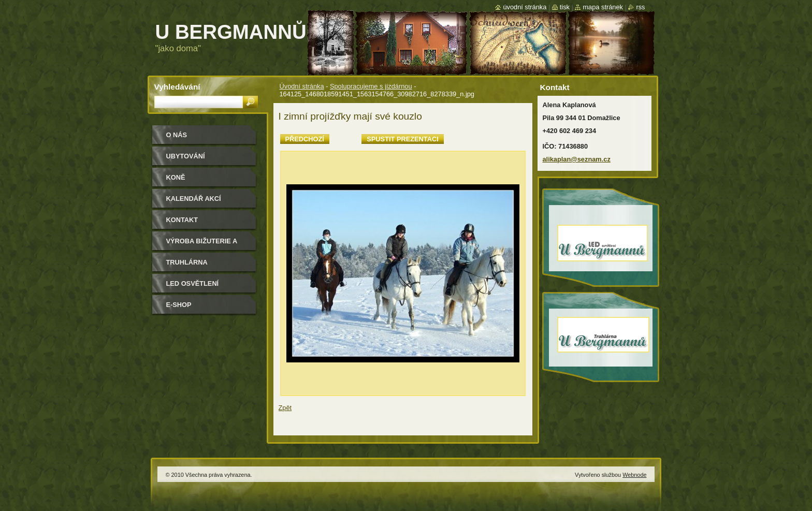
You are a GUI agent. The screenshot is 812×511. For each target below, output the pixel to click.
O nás (177, 135)
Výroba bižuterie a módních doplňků (202, 245)
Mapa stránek (603, 7)
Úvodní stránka (302, 86)
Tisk (565, 7)
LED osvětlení (193, 283)
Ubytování (186, 156)
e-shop (179, 305)
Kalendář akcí (194, 199)
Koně (176, 177)
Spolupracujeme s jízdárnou (371, 86)
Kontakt (182, 220)
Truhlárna (187, 262)
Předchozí (305, 139)
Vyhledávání (177, 87)
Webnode (634, 475)
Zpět (285, 408)
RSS (640, 7)
